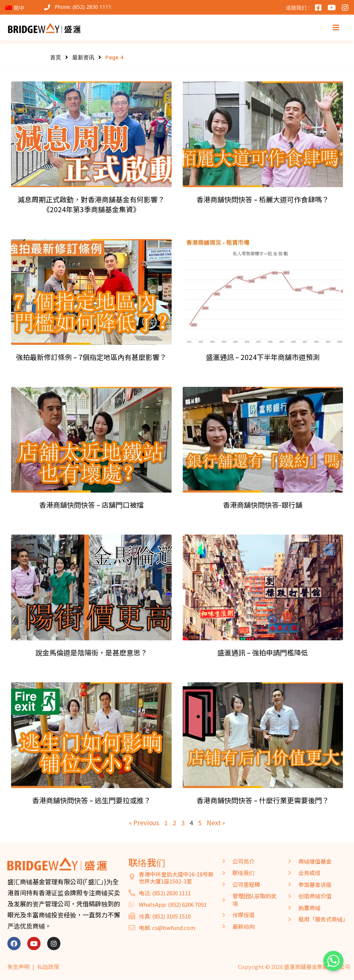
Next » (216, 822)
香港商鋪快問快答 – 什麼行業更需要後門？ (263, 800)
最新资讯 (83, 57)
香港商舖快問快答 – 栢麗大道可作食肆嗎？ (263, 199)
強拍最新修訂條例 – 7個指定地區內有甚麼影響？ (91, 357)
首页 (56, 57)
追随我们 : (297, 8)
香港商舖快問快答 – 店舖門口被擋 (91, 505)
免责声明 (18, 967)
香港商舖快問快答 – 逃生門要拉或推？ (91, 800)
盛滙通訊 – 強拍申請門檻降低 (263, 652)
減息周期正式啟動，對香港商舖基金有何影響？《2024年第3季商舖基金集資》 (91, 204)
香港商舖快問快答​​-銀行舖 (263, 505)
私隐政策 (48, 967)
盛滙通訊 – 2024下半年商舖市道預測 (263, 357)
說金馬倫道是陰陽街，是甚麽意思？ (91, 652)
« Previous (144, 822)
